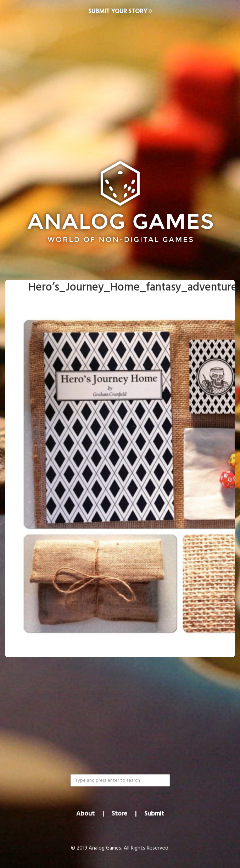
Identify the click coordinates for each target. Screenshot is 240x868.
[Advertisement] (120, 80)
